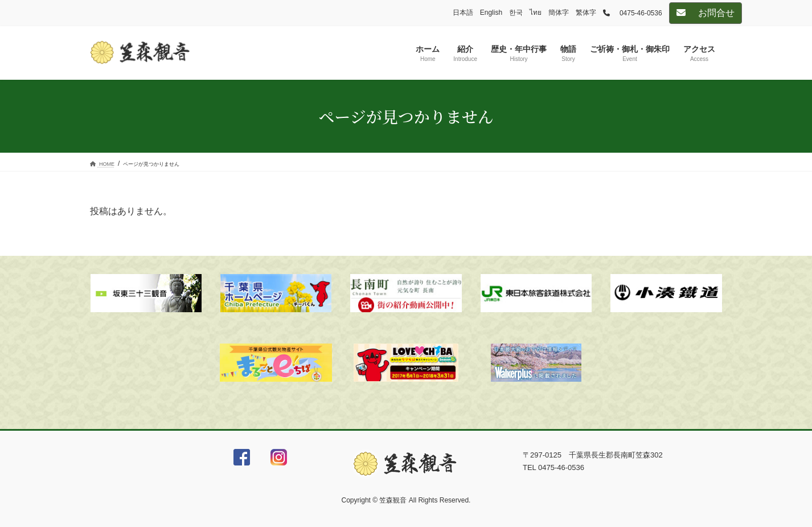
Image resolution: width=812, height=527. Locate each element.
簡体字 (559, 13)
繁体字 (586, 13)
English (491, 13)
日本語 (463, 13)
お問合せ (706, 13)
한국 (516, 13)
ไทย (536, 13)
